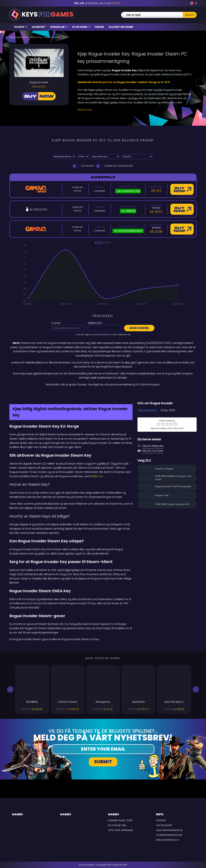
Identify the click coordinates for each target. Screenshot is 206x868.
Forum (99, 27)
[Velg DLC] (137, 157)
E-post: (56, 323)
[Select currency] (83, 157)
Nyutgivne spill (117, 825)
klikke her (98, 476)
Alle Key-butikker (121, 27)
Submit (103, 762)
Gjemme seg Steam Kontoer (114, 166)
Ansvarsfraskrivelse (169, 830)
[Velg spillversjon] (105, 157)
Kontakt (161, 820)
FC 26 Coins (81, 27)
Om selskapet (164, 825)
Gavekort (39, 27)
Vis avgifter (83, 166)
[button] (10, 689)
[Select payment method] (64, 157)
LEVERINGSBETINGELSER (169, 835)
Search (190, 15)
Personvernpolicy (168, 840)
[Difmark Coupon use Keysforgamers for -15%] (103, 394)
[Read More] (135, 110)
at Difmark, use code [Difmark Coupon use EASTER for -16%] (97, 3)
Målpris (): (95, 323)
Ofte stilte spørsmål (121, 830)
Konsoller (59, 27)
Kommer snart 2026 (120, 820)
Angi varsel (139, 328)
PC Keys (21, 27)
